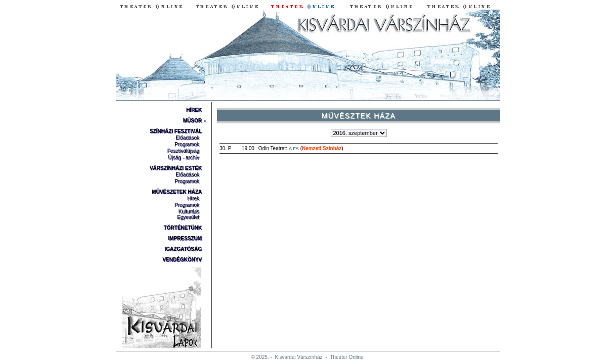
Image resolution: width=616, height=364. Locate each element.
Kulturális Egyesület (188, 214)
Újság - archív (184, 157)
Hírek (194, 110)
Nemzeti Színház (322, 148)
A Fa (294, 149)
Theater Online (346, 357)
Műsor (192, 121)
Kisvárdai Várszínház (299, 357)
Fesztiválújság (183, 151)
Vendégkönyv (182, 260)
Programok (187, 144)
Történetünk (183, 228)
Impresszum (185, 238)
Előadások (187, 138)
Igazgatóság (183, 249)
